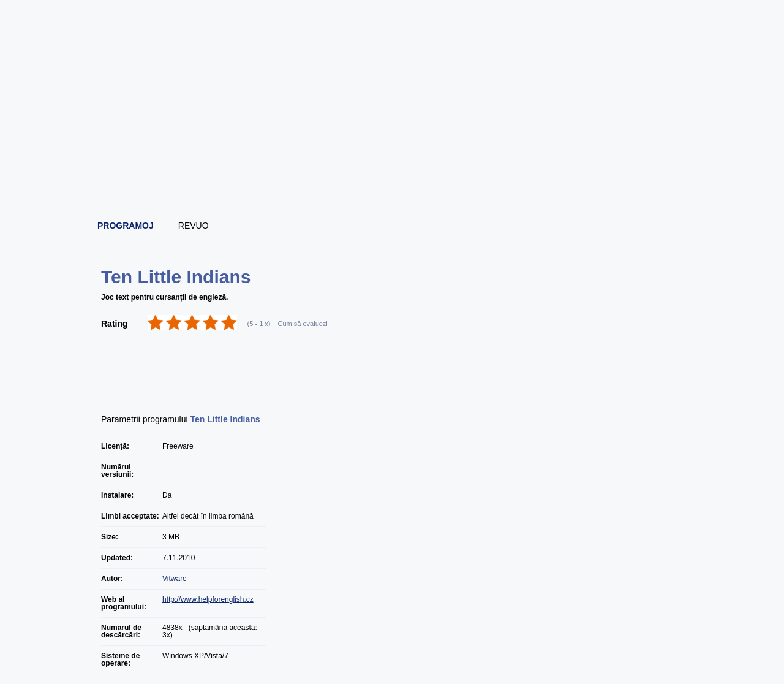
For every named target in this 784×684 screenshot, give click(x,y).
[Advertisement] (393, 178)
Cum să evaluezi (303, 324)
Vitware (175, 579)
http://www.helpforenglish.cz (208, 599)
